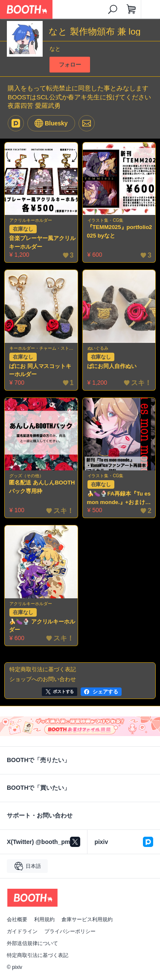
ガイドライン (22, 931)
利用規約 (44, 919)
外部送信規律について (32, 943)
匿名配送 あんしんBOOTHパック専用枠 (42, 487)
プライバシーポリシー (70, 931)
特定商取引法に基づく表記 (38, 955)
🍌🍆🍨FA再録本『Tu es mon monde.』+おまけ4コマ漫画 (119, 498)
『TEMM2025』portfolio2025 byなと (120, 231)
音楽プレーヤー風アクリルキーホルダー (42, 242)
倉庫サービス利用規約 (87, 919)
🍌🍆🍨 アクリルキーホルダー (42, 626)
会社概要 (17, 919)
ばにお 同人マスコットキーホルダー (40, 370)
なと (55, 49)
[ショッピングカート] (131, 9)
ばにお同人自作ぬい (112, 366)
